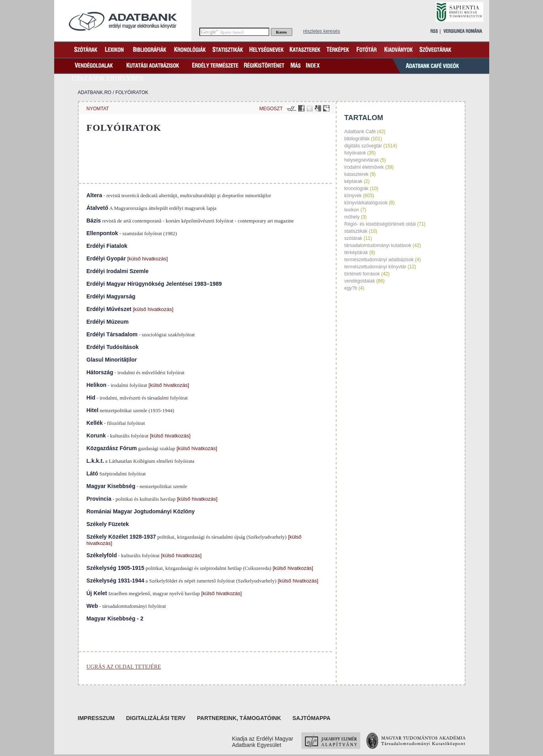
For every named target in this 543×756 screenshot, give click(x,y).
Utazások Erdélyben (108, 78)
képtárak (354, 181)
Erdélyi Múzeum (108, 322)
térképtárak (356, 253)
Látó (93, 473)
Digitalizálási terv (156, 718)
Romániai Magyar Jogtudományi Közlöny (141, 511)
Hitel (93, 410)
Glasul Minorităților (112, 360)
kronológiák (357, 189)
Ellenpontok (102, 233)
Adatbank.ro (95, 92)
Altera (95, 195)
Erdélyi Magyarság (111, 296)
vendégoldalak (360, 281)
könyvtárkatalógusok (366, 203)
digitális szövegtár (363, 146)
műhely (352, 217)
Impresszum (96, 718)
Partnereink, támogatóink (239, 718)
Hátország (100, 372)
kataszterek (357, 174)
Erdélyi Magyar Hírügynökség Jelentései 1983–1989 (154, 284)
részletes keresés (321, 31)
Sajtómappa (311, 718)
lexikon (352, 210)
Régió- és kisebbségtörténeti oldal (380, 224)
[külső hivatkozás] (147, 259)
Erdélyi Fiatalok (107, 246)
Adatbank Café (360, 132)
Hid (91, 398)
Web (92, 606)
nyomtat (98, 109)
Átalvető (97, 208)
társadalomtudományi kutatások (378, 245)
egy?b (351, 288)
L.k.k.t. (95, 461)
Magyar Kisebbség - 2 (115, 618)
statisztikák (356, 231)
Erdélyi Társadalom (112, 334)
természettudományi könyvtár (376, 267)
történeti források (362, 274)
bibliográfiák (357, 139)
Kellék (95, 423)
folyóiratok (132, 92)
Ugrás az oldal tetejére (124, 667)
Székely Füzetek (108, 524)
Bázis (94, 221)
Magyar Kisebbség (111, 486)
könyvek (353, 196)
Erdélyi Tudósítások (113, 347)
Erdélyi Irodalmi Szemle (118, 271)
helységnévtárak (362, 160)
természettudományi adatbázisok (379, 260)
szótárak (353, 238)
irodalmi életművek (364, 167)
